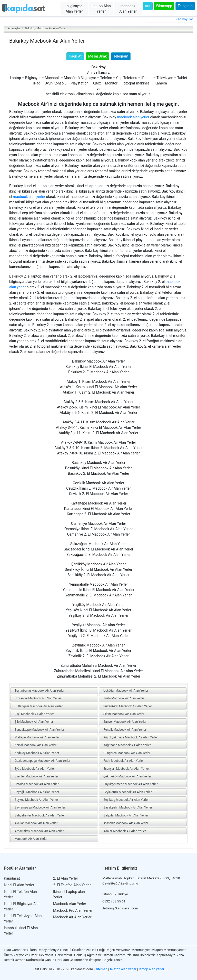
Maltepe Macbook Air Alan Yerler (37, 737)
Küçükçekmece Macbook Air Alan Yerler (131, 737)
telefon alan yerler (123, 969)
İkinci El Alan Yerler (19, 885)
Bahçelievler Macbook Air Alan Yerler (40, 815)
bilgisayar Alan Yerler (74, 9)
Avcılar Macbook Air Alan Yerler (36, 823)
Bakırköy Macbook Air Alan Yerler (46, 28)
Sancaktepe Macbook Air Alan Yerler (40, 730)
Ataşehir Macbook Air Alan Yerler (126, 823)
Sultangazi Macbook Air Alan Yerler (39, 706)
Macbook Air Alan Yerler (31, 839)
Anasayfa (14, 28)
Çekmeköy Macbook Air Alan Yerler (127, 776)
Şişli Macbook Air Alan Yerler (34, 714)
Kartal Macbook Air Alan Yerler (36, 745)
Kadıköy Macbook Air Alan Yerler (37, 753)
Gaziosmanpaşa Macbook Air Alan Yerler (42, 761)
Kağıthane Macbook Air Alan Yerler (127, 745)
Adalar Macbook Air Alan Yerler (125, 831)
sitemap (101, 969)
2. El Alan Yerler (66, 878)
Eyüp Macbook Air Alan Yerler (35, 769)
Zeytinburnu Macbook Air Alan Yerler (40, 691)
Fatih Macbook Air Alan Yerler (124, 761)
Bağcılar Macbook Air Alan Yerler (126, 815)
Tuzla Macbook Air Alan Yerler (124, 698)
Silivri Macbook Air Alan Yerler (124, 714)
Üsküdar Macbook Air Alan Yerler (126, 691)
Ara (148, 6)
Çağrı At (75, 56)
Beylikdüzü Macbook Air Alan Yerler (127, 792)
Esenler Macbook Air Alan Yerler (36, 776)
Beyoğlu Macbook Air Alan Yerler (37, 792)
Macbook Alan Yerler (70, 904)
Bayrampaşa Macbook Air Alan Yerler (40, 807)
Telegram (185, 6)
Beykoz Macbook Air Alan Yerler (36, 800)
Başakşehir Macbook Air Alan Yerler (128, 807)
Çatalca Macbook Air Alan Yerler (37, 784)
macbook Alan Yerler (128, 9)
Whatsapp (164, 6)
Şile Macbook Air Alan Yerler (34, 722)
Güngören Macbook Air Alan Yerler (127, 753)
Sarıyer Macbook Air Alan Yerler (125, 722)
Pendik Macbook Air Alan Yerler (125, 730)
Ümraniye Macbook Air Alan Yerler (38, 698)
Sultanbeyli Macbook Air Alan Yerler (128, 706)
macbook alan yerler (133, 117)
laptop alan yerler (151, 969)
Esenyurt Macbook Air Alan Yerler (126, 769)
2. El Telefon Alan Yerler (72, 885)
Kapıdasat (12, 878)
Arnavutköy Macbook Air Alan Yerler (39, 831)
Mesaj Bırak (98, 56)
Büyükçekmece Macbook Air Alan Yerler (131, 784)
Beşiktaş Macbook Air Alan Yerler (126, 800)
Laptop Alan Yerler (101, 9)
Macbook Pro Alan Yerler (73, 910)
